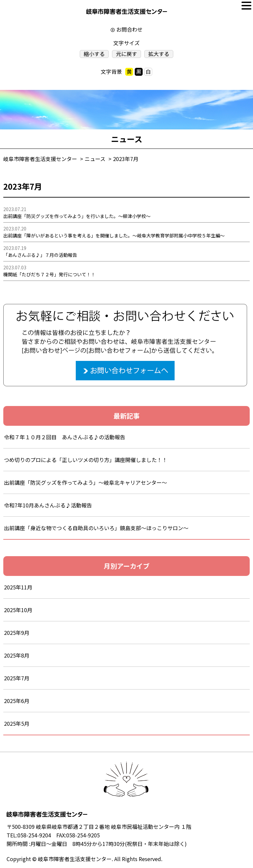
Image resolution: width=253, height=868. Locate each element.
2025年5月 (17, 723)
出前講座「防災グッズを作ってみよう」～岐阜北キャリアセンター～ (85, 482)
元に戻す (126, 54)
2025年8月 (17, 655)
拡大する (159, 54)
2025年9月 (17, 633)
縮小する (94, 54)
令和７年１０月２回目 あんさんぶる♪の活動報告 (65, 437)
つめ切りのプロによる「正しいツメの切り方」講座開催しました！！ (86, 460)
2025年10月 (18, 610)
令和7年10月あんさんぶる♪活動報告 (48, 505)
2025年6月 (17, 701)
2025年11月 (18, 587)
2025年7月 (17, 678)
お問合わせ (129, 29)
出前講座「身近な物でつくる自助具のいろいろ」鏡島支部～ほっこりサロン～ (96, 528)
